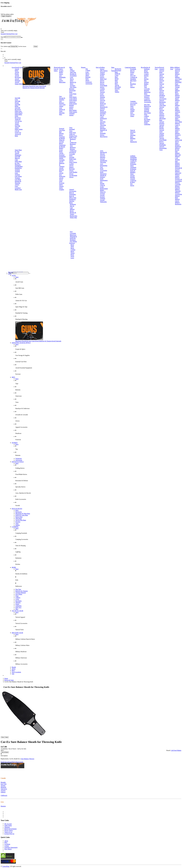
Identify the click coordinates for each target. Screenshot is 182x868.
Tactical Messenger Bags (163, 118)
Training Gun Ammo (18, 176)
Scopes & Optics (62, 68)
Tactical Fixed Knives (102, 94)
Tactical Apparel (162, 68)
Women (83, 67)
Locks (146, 118)
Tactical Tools (162, 131)
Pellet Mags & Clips (18, 162)
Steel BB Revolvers (18, 109)
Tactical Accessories (163, 98)
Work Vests (73, 133)
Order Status (8, 825)
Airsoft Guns (19, 67)
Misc (17, 609)
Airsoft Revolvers (18, 76)
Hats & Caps (72, 207)
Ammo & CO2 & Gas (18, 120)
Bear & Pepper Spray (132, 72)
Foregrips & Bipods (62, 138)
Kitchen (133, 177)
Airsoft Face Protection (62, 175)
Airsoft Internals (40, 88)
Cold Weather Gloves (73, 173)
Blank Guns (18, 190)
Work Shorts (73, 97)
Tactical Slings (162, 111)
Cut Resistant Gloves (73, 176)
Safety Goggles (62, 189)
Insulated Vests (72, 130)
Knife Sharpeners (103, 173)
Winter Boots (73, 254)
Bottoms (72, 89)
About (14, 669)
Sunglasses (72, 199)
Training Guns (17, 172)
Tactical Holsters (162, 114)
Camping (128, 67)
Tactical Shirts (162, 75)
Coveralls (147, 89)
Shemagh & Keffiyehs (73, 237)
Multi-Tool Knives (103, 80)
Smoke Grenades (62, 159)
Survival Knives (103, 101)
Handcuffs (103, 112)
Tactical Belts (162, 88)
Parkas (71, 109)
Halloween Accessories (148, 101)
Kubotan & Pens (103, 119)
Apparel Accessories (73, 190)
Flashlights (133, 157)
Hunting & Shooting (18, 182)
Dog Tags (147, 105)
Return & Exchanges (10, 829)
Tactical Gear (157, 68)
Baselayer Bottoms (73, 148)
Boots (72, 245)
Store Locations (16, 672)
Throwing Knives (103, 126)
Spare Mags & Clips (18, 151)
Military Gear (173, 68)
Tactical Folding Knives (162, 135)
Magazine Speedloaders (19, 166)
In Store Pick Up (9, 834)
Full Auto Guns (37, 86)
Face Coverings (73, 232)
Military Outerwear (178, 172)
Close (36, 46)
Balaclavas (73, 235)
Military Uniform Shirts (178, 112)
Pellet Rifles (18, 114)
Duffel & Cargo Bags (117, 75)
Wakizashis (103, 202)
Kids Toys (18, 607)
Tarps (132, 106)
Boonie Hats (74, 216)
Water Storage (132, 175)
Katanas (102, 197)
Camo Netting (132, 109)
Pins (145, 81)
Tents (132, 133)
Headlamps (133, 159)
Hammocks (134, 142)
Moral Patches (146, 72)
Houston (3, 806)
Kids (145, 86)
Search (3, 37)
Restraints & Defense (104, 108)
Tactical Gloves (162, 91)
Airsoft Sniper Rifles (19, 83)
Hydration (133, 164)
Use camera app (17, 46)
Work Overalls (72, 156)
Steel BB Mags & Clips (17, 158)
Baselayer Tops (73, 145)
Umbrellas (147, 124)
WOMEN (15, 443)
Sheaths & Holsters (103, 176)
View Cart (14, 34)
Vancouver (4, 789)
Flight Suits (73, 159)
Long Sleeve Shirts (72, 79)
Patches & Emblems (147, 68)
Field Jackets (73, 104)
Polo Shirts (73, 87)
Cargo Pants (73, 94)
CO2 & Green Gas (18, 132)
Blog (13, 670)
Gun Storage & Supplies (62, 98)
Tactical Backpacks (163, 101)
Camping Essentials (133, 68)
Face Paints (147, 113)
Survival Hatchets (103, 156)
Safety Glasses (61, 185)
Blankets (133, 138)
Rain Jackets (73, 110)
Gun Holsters (62, 102)
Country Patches (146, 75)
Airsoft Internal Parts (61, 170)
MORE (14, 567)
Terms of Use (8, 832)
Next (7, 737)
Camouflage (6, 866)
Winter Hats (73, 218)
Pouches (117, 89)
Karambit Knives (103, 134)
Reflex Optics (61, 73)
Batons (102, 110)
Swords (102, 195)
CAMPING (15, 527)
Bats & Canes (102, 116)
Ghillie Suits (132, 112)
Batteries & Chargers (147, 107)
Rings (71, 203)
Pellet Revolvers (18, 117)
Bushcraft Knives (103, 104)
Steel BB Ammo (17, 127)
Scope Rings (61, 151)
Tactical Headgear (162, 95)
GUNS (14, 275)
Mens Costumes (147, 95)
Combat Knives (102, 90)
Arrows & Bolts (18, 135)
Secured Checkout (6, 34)
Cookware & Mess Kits (133, 182)
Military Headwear (178, 146)
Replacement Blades (104, 189)
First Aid (133, 76)
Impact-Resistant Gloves (72, 169)
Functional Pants (72, 91)
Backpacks (118, 69)
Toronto (3, 786)
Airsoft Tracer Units (61, 180)
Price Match (8, 849)
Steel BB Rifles (17, 105)
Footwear (72, 243)
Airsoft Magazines (18, 154)
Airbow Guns (17, 185)
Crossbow (18, 188)
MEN (13, 377)
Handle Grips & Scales (102, 185)
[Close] (2, 39)
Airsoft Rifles (17, 70)
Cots (132, 140)
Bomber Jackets (72, 106)
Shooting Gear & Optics (56, 69)
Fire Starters (132, 86)
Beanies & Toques (73, 213)
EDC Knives (104, 71)
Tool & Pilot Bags (118, 86)
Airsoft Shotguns (18, 80)
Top (87, 69)
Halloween (147, 92)
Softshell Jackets (72, 114)
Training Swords (103, 199)
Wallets (117, 92)
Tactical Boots (162, 108)
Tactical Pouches (162, 123)
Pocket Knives (102, 76)
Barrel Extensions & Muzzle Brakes (62, 146)
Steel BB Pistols (17, 102)
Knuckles (103, 114)
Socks (72, 256)
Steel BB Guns (17, 99)
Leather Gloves (71, 165)
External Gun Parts (62, 129)
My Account (8, 824)
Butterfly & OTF (103, 131)
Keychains (147, 119)
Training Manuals (147, 110)
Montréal (3, 787)
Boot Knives (104, 137)
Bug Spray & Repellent (133, 82)
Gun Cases (62, 105)
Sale (13, 674)
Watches (72, 201)
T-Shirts (72, 71)
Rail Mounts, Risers (62, 133)
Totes (116, 90)
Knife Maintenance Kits (104, 180)
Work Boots (72, 247)
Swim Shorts (73, 100)
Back (17, 277)
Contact (7, 846)
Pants (87, 79)
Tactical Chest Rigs (163, 104)
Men (71, 67)
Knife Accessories (104, 170)
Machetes (103, 128)
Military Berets (72, 210)
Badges (146, 84)
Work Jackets (73, 112)
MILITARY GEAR (17, 633)
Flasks (146, 123)
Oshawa (3, 792)
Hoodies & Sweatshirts (73, 75)
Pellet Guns (18, 111)
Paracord (133, 105)
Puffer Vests (73, 138)
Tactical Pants (162, 72)
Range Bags (117, 79)
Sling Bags (116, 83)
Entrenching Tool (104, 166)
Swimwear (89, 82)
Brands (14, 667)
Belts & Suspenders (73, 194)
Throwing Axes (103, 163)
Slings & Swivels (62, 141)
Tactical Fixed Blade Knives (163, 140)
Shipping (7, 827)
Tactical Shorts (162, 78)
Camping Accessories (134, 102)
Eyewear (62, 183)
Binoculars (62, 82)
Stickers (146, 82)
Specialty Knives (103, 123)
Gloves (71, 161)
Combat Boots (73, 251)
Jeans (71, 95)
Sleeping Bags (133, 136)
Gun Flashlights (62, 76)
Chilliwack (4, 795)
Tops (71, 69)
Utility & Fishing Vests (73, 135)
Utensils (133, 179)
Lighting (133, 156)
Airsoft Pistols (17, 73)
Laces (72, 258)
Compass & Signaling (134, 78)
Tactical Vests (162, 81)
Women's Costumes (147, 98)
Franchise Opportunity (11, 847)
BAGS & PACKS (17, 509)
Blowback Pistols (28, 86)
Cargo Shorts (73, 99)
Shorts (87, 80)
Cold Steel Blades (176, 750)
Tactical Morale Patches (162, 127)
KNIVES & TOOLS (18, 462)
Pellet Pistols (19, 113)
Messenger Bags (118, 71)
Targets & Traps (62, 110)
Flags (146, 114)
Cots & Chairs (132, 115)
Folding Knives (102, 68)
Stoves (132, 185)
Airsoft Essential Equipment (62, 155)
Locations (7, 844)
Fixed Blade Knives (104, 86)
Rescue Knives (102, 83)
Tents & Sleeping (133, 131)
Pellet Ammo (19, 129)
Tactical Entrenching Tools (163, 148)
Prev (3, 737)
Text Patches (146, 78)
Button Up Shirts (73, 83)
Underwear (73, 151)
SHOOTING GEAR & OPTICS (21, 343)
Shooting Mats (62, 114)
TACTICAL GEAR (17, 611)
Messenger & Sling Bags (23, 514)
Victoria (3, 791)
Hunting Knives (102, 98)
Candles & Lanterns (133, 162)
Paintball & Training (18, 169)
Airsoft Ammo (17, 124)
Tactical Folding (102, 73)
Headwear (73, 204)
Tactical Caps (162, 85)
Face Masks (73, 242)
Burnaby (3, 782)
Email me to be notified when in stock (12, 762)
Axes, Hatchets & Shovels (103, 152)
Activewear (89, 84)
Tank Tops (73, 72)
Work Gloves (73, 162)
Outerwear (72, 102)
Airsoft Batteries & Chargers (34, 87)
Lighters (146, 116)
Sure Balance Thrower (28, 759)
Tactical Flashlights (163, 144)
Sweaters (73, 86)
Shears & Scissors (103, 193)
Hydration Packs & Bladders (133, 171)
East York (4, 784)
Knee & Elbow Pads (73, 197)
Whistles (147, 121)
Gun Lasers (61, 80)
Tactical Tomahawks (104, 160)
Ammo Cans (61, 107)
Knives (98, 67)
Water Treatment (133, 167)
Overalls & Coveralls (72, 153)
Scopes (61, 71)
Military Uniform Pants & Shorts (178, 70)
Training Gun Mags (18, 179)
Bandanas (73, 240)
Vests (71, 128)
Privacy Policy (9, 830)
